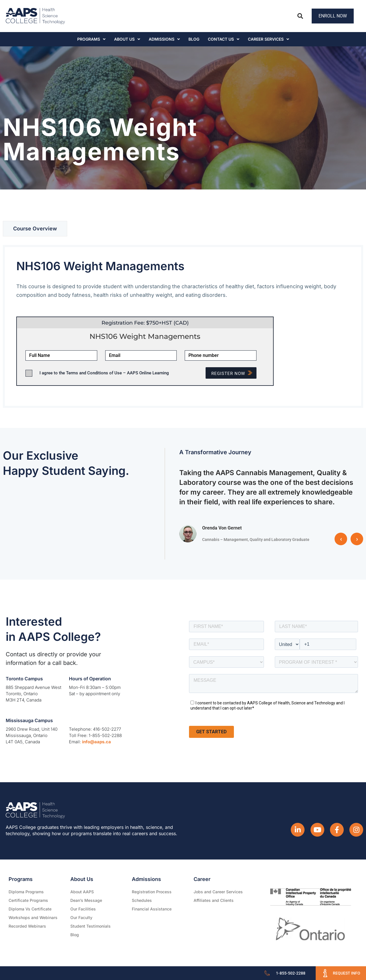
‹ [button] (341, 539)
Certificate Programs (28, 900)
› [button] (357, 539)
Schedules (142, 900)
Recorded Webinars (27, 926)
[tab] (35, 229)
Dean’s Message (86, 900)
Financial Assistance (152, 909)
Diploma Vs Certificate (30, 909)
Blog (194, 39)
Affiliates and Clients (214, 900)
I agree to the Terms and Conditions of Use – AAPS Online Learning (104, 373)
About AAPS (82, 892)
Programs (91, 39)
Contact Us (224, 39)
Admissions (164, 39)
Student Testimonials (90, 926)
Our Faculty (81, 917)
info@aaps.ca (97, 742)
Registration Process (152, 892)
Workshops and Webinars (33, 917)
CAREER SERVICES (268, 39)
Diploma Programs (26, 892)
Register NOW (234, 374)
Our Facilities (83, 909)
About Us (127, 39)
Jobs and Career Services (218, 892)
